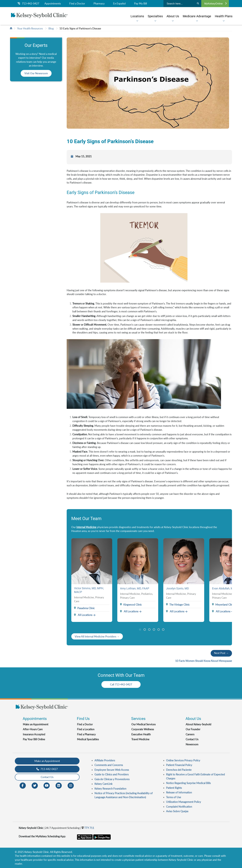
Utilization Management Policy (184, 802)
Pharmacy (99, 4)
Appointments (53, 4)
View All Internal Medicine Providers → (97, 636)
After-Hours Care (33, 729)
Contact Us (192, 739)
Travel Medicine (140, 739)
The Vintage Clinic (179, 605)
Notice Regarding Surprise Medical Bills (188, 783)
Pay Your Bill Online (34, 739)
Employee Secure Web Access (112, 770)
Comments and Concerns (109, 765)
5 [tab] (159, 630)
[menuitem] (137, 16)
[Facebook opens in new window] (23, 785)
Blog (51, 28)
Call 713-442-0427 (121, 684)
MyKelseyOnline (215, 4)
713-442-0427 (28, 4)
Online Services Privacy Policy (183, 760)
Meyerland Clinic (225, 605)
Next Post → (221, 653)
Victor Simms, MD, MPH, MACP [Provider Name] (89, 590)
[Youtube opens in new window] (47, 785)
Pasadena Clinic (86, 608)
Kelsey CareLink (103, 784)
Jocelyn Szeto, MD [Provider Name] (177, 588)
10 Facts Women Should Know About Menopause (204, 661)
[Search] (198, 4)
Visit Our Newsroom (36, 73)
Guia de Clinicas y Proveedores (112, 779)
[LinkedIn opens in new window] (59, 785)
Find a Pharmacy (86, 734)
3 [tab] (149, 630)
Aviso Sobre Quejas (177, 811)
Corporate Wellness (143, 729)
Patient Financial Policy (179, 765)
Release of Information (179, 792)
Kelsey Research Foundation (110, 789)
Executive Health (141, 734)
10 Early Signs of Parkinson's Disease (80, 28)
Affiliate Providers (105, 760)
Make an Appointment (36, 724)
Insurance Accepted (34, 734)
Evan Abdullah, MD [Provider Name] (224, 588)
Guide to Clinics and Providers (112, 774)
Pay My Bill (141, 4)
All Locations (83, 615)
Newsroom (192, 744)
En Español (119, 4)
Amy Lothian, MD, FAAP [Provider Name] (135, 588)
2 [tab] (145, 630)
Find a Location (86, 729)
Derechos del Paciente (179, 770)
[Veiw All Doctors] (97, 636)
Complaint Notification (179, 807)
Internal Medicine (86, 527)
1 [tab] (140, 630)
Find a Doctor (77, 4)
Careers (190, 734)
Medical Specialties (88, 739)
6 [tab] (163, 630)
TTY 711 (88, 828)
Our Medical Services (143, 724)
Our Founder (193, 729)
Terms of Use (174, 797)
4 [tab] (154, 630)
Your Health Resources (30, 28)
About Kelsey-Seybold (198, 724)
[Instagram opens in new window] (71, 785)
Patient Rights (174, 788)
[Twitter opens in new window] (35, 785)
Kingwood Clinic (133, 605)
